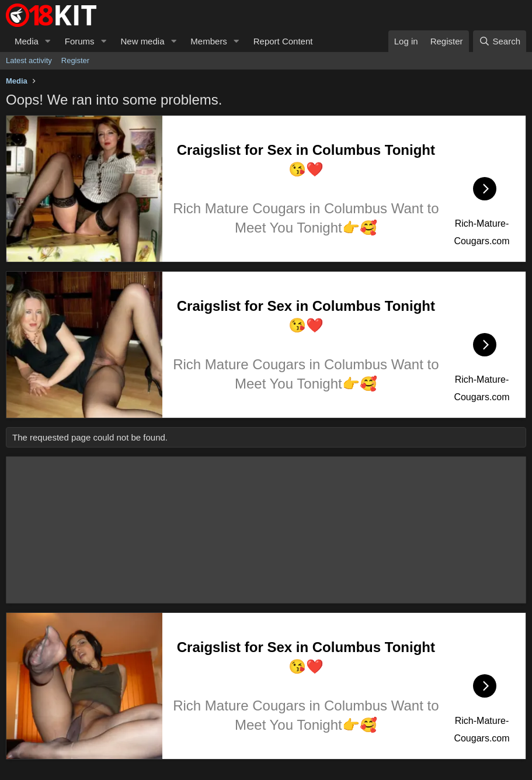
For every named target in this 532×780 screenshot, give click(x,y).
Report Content (283, 41)
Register (75, 60)
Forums (80, 41)
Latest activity (29, 60)
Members (209, 41)
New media (142, 41)
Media (27, 41)
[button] (48, 41)
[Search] (500, 41)
